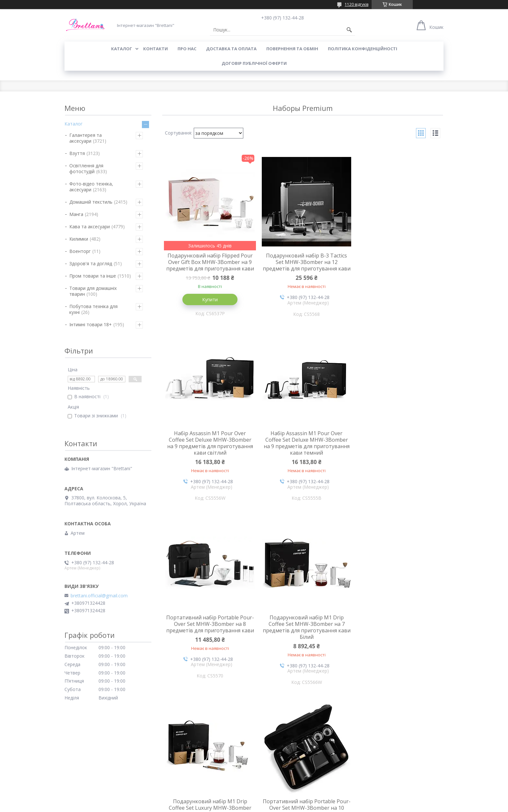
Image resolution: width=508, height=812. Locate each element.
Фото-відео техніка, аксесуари (91, 187)
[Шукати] (349, 30)
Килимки (79, 239)
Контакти (75, 764)
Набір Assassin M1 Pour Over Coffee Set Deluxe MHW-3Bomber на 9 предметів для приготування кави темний (208, 450)
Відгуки (72, 773)
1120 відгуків (357, 4)
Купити (209, 306)
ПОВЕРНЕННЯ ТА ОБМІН (292, 49)
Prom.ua (286, 800)
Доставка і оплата (277, 754)
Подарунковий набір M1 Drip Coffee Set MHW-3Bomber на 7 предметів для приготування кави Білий (396, 450)
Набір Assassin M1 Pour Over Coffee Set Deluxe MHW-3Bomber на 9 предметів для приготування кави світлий (396, 265)
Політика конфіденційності (363, 49)
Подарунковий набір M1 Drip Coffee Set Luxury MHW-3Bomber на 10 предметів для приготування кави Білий (208, 634)
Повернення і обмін (182, 754)
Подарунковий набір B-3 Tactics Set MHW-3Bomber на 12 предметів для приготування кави (303, 265)
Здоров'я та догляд (91, 263)
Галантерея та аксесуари (86, 138)
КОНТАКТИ (156, 49)
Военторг (80, 251)
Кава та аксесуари (90, 227)
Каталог (74, 124)
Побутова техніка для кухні (93, 309)
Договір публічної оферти (254, 63)
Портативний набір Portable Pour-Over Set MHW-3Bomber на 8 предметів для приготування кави (302, 450)
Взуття (77, 153)
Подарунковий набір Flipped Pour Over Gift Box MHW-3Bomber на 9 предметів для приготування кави (208, 265)
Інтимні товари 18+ (91, 324)
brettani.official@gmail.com (99, 596)
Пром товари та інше (93, 276)
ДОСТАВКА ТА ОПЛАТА (231, 49)
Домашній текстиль (91, 202)
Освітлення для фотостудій (86, 168)
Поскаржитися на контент (255, 806)
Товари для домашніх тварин (93, 291)
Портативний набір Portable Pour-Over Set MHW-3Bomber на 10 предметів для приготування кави (303, 634)
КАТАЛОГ (122, 49)
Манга (76, 214)
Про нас (187, 49)
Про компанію (80, 754)
